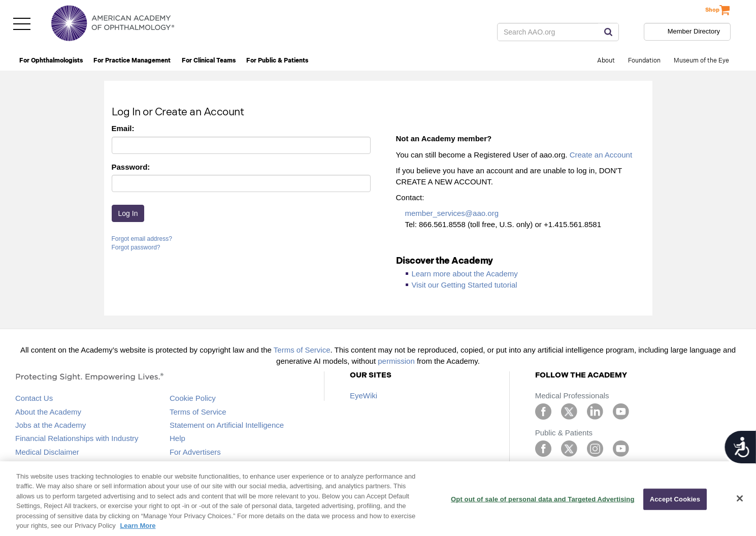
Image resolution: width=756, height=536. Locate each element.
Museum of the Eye (701, 61)
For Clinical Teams (209, 61)
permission (396, 361)
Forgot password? (136, 247)
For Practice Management (132, 61)
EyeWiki (364, 396)
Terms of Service (302, 350)
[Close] (740, 498)
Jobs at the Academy (51, 425)
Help (177, 438)
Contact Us (34, 398)
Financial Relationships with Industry (77, 438)
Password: (131, 167)
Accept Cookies (675, 499)
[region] (378, 499)
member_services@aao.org (452, 213)
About (606, 61)
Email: (123, 128)
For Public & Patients (277, 61)
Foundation (644, 61)
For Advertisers (195, 452)
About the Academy (48, 412)
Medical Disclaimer (47, 452)
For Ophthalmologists (51, 61)
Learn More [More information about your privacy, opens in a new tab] (138, 526)
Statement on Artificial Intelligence (227, 425)
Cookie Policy (193, 398)
